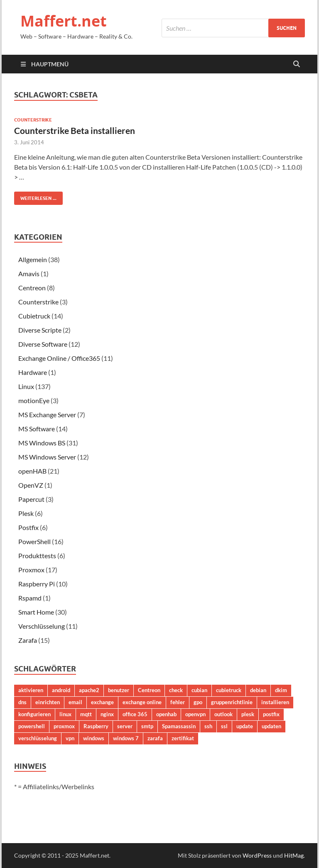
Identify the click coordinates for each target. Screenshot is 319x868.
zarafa (155, 738)
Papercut (31, 499)
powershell (32, 726)
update (245, 726)
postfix (271, 714)
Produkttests (37, 556)
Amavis (29, 274)
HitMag (294, 855)
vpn (70, 738)
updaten (271, 726)
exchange (102, 702)
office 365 (135, 714)
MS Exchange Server (47, 415)
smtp (147, 726)
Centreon (32, 288)
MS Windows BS (42, 443)
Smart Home (36, 612)
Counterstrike (33, 120)
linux (65, 714)
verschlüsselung (38, 738)
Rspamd (30, 598)
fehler (178, 702)
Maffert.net (64, 21)
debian (258, 690)
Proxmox (31, 570)
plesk (248, 714)
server (125, 726)
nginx (107, 714)
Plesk (26, 513)
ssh (208, 726)
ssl (224, 726)
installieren (275, 702)
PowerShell (34, 541)
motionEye (34, 400)
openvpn (195, 714)
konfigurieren (34, 714)
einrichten (48, 702)
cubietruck (229, 690)
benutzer (119, 690)
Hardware (33, 372)
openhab (166, 714)
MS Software (37, 429)
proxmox (64, 726)
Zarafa (28, 640)
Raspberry (96, 726)
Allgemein (33, 259)
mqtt (86, 714)
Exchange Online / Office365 (59, 358)
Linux (26, 386)
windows (94, 738)
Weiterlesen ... (35, 196)
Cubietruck (34, 316)
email (75, 702)
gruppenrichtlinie (232, 702)
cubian (199, 690)
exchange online (142, 702)
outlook (223, 714)
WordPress (257, 855)
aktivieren (31, 690)
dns (22, 702)
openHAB (32, 471)
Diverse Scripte (40, 330)
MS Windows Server (47, 457)
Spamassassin (179, 726)
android (61, 690)
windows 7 (126, 738)
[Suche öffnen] (297, 64)
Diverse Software (43, 344)
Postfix (28, 527)
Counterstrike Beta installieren (75, 130)
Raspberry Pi (37, 584)
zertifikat (183, 738)
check (176, 690)
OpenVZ (31, 485)
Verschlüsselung (42, 626)
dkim (281, 690)
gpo (198, 702)
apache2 (89, 690)
